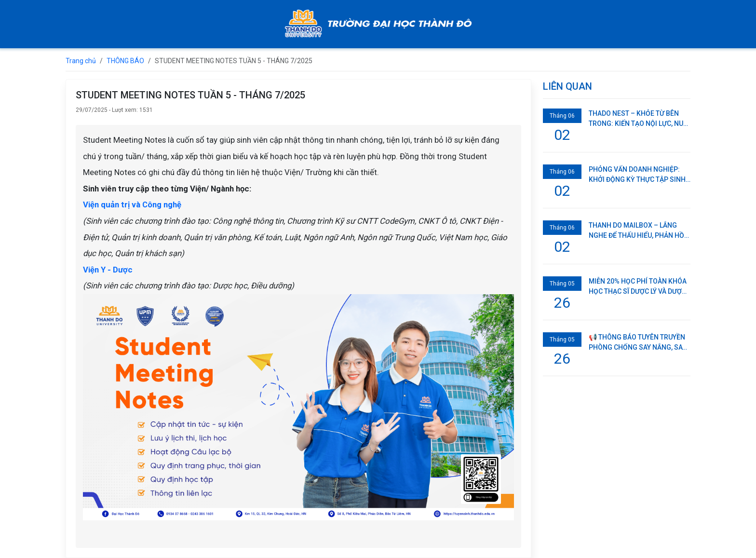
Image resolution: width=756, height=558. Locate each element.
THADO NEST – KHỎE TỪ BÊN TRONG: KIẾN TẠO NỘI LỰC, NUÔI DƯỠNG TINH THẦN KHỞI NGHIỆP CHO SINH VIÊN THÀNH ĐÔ (639, 119)
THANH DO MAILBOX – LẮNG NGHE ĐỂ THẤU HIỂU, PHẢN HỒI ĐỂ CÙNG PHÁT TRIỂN (637, 231)
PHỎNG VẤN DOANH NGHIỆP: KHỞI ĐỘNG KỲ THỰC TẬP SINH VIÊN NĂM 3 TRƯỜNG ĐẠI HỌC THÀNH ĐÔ (637, 175)
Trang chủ (81, 61)
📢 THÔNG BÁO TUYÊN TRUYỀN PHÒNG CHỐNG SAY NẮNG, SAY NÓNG (637, 343)
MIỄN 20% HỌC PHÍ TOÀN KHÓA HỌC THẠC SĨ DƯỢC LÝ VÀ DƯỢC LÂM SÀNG (638, 287)
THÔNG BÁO (125, 61)
